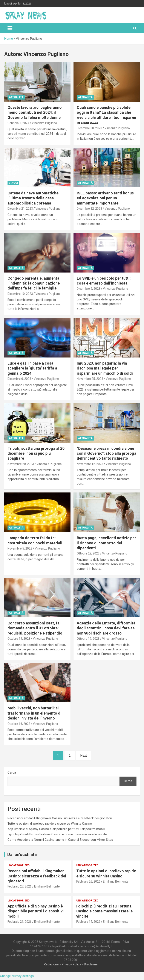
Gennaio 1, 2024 (18, 123)
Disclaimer (91, 964)
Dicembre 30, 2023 (89, 128)
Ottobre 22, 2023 (88, 553)
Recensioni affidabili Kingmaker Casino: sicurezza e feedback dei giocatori (60, 818)
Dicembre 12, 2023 (89, 209)
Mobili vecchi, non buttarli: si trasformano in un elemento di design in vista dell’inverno (34, 713)
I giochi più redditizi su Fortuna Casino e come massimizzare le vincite (57, 834)
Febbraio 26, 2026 (88, 882)
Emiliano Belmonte (47, 886)
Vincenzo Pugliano (44, 123)
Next (84, 756)
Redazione (51, 964)
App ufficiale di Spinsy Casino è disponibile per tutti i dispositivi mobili (56, 829)
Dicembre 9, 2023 (89, 289)
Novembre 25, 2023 (90, 379)
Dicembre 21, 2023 (20, 209)
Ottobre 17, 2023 (88, 639)
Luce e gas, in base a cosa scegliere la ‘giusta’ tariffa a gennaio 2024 (32, 368)
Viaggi (13, 183)
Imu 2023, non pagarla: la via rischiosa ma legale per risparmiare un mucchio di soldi (105, 368)
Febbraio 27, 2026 (20, 886)
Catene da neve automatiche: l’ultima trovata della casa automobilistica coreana (34, 198)
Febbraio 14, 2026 (88, 922)
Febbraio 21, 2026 (20, 922)
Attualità (16, 97)
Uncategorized (18, 865)
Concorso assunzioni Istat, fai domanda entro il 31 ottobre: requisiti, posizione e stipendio (35, 628)
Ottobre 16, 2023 (19, 724)
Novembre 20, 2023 (21, 464)
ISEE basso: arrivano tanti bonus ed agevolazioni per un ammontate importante (105, 198)
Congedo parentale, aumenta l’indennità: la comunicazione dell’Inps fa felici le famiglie (34, 283)
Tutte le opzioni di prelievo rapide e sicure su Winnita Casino (50, 824)
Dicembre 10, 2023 (20, 294)
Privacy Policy (71, 964)
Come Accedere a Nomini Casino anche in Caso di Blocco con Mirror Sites (60, 840)
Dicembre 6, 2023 (19, 379)
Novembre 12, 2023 (90, 464)
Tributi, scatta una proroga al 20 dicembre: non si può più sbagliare (36, 453)
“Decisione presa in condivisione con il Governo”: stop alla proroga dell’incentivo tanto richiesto (106, 453)
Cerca (12, 772)
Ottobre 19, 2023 (19, 639)
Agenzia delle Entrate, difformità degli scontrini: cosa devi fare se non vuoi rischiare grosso (106, 628)
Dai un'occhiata (22, 854)
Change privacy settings (17, 976)
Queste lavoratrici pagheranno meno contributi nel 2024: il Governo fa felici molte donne (35, 112)
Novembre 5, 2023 (20, 548)
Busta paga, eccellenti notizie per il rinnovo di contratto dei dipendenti (106, 543)
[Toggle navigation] (10, 28)
